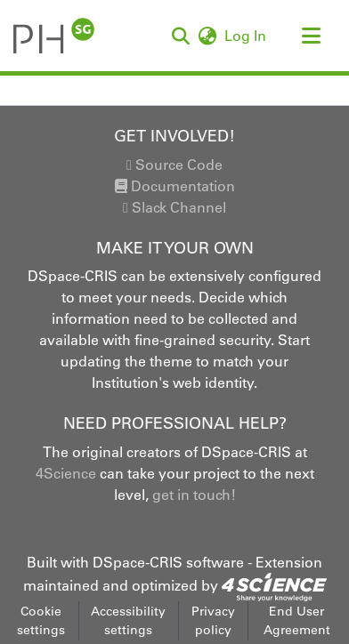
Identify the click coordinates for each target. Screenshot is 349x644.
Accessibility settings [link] (128, 620)
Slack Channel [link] (174, 207)
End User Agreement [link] (297, 620)
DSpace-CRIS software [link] (168, 562)
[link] (274, 585)
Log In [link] (246, 36)
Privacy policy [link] (213, 620)
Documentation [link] (175, 186)
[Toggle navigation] (311, 36)
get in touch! (194, 495)
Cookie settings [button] (41, 620)
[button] (180, 36)
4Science (66, 473)
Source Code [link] (174, 165)
